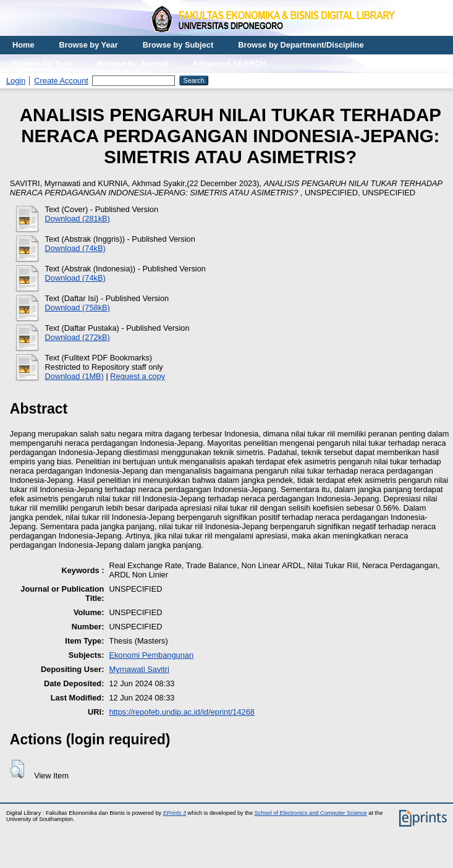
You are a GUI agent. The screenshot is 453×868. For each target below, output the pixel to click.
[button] (17, 769)
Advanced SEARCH (230, 63)
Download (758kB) (78, 308)
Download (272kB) (78, 337)
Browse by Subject (178, 45)
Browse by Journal (133, 63)
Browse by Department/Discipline (301, 45)
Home (23, 45)
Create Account (61, 81)
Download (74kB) (75, 248)
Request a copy (138, 376)
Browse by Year (89, 45)
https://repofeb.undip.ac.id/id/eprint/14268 (182, 712)
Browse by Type (42, 63)
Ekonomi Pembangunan (151, 655)
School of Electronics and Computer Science (311, 813)
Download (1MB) (74, 376)
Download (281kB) (78, 219)
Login (16, 81)
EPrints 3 (175, 813)
